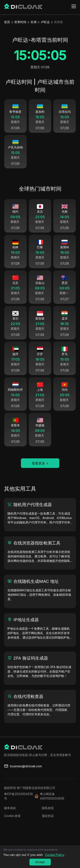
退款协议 (48, 824)
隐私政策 (48, 817)
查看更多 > (40, 472)
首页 (7, 22)
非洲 (33, 22)
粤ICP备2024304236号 (18, 805)
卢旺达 (45, 22)
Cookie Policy (55, 855)
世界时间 (20, 22)
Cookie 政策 (12, 824)
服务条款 (10, 817)
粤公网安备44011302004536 (52, 805)
